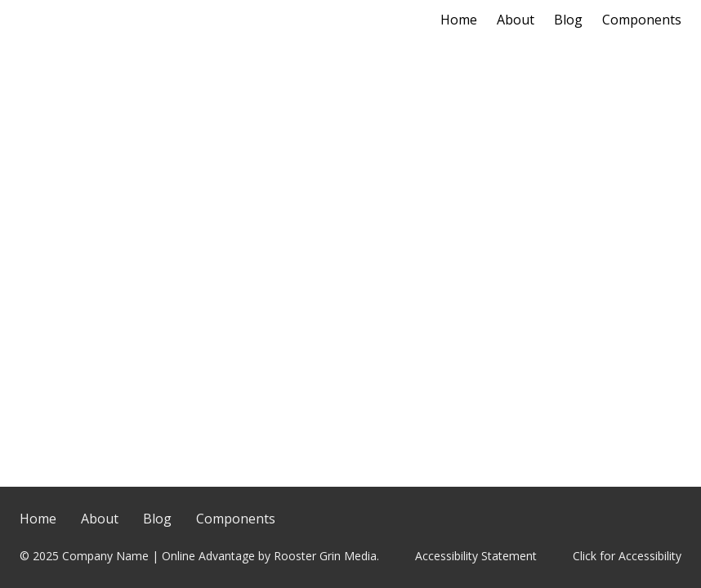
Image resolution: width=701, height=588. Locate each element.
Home (459, 20)
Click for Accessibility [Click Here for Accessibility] (627, 556)
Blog (568, 20)
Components (642, 20)
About (516, 20)
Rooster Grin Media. (326, 556)
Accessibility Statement (476, 556)
